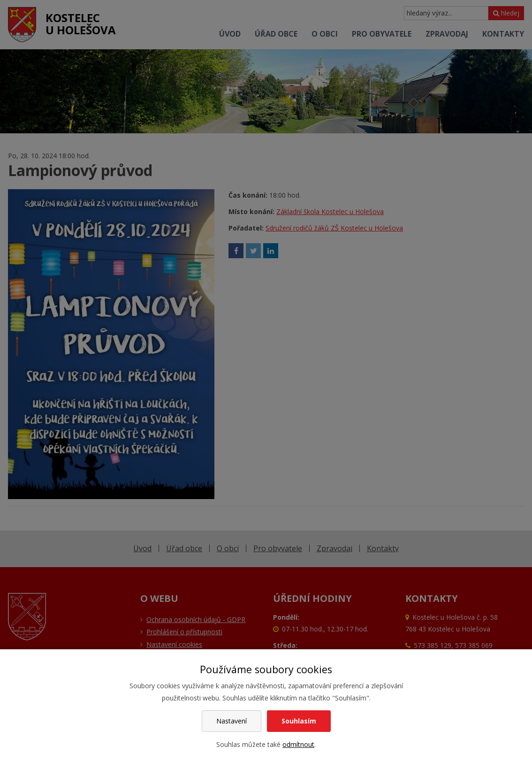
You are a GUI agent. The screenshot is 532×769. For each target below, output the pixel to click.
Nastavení (232, 721)
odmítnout (298, 744)
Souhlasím (299, 721)
